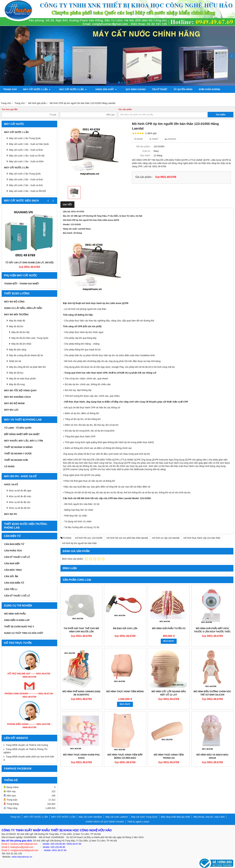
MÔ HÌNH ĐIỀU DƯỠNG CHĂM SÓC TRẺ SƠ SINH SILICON (212, 693)
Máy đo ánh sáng (18, 350)
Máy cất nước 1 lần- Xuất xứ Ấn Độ (27, 156)
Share (139, 139)
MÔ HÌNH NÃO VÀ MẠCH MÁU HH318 (212, 756)
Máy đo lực (11, 410)
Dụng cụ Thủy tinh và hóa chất (24, 633)
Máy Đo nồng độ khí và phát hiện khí (27, 367)
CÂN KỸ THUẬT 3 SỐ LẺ (17, 596)
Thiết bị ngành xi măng (18, 447)
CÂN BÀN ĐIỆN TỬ (14, 544)
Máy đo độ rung (17, 384)
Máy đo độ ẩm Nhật (21, 344)
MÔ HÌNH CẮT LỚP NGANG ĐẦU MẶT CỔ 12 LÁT (169, 693)
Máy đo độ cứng (14, 302)
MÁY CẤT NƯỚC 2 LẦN (71, 89)
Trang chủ (10, 89)
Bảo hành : (146, 155)
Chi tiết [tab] (67, 205)
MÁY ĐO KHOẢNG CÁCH (17, 397)
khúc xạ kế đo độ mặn (20, 496)
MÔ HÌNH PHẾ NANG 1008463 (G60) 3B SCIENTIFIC (81, 693)
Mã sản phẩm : (144, 146)
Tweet (154, 139)
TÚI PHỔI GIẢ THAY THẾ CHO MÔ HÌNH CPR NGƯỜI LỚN (81, 630)
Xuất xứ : (147, 151)
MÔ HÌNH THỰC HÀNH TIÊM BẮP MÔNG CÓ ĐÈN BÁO (125, 756)
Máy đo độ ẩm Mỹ (20, 332)
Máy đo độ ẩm (16, 326)
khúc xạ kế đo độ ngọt (20, 491)
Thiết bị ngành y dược (18, 454)
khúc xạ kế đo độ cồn (20, 502)
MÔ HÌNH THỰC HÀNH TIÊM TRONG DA (169, 756)
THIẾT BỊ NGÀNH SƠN (16, 460)
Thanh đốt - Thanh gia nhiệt (22, 284)
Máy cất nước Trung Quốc (144, 817)
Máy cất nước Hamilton (90, 817)
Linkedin (170, 139)
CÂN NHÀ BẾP (12, 563)
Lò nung (9, 466)
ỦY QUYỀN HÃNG (176, 89)
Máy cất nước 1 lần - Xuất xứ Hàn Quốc (29, 144)
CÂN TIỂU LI (11, 589)
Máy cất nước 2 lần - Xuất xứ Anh (26, 185)
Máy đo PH (11, 514)
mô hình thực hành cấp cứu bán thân (202, 538)
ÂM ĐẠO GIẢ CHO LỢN (125, 628)
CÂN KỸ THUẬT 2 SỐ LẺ (17, 557)
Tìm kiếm (221, 115)
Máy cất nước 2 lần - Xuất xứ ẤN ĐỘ (27, 191)
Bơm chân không (202, 89)
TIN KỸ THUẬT (152, 89)
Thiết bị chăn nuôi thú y (19, 627)
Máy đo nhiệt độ (17, 321)
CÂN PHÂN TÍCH (13, 551)
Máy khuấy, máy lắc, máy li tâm (24, 441)
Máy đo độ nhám (14, 403)
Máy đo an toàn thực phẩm (22, 379)
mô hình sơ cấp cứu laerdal (166, 538)
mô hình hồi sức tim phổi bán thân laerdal (127, 538)
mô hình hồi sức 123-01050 (89, 538)
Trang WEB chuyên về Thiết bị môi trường (27, 745)
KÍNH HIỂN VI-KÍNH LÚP (17, 620)
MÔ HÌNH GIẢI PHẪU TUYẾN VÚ (169, 628)
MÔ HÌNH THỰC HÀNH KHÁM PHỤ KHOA (81, 756)
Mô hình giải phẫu (15, 614)
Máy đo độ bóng (13, 96)
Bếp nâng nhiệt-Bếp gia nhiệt (22, 434)
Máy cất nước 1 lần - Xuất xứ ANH (26, 161)
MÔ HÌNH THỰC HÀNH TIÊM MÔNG (125, 691)
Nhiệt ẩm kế (15, 361)
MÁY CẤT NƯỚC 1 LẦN (37, 89)
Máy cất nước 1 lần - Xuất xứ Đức (26, 150)
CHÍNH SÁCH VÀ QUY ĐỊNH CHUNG (105, 822)
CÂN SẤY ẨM (11, 576)
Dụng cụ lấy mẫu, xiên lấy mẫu (23, 308)
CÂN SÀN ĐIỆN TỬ (14, 583)
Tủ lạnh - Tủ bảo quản (18, 428)
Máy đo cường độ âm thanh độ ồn (26, 355)
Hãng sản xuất (101, 89)
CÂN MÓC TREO (13, 570)
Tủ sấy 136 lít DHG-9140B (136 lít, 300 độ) (29, 263)
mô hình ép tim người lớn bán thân (79, 543)
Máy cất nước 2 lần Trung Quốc (25, 174)
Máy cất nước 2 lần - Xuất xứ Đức (26, 179)
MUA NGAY (169, 641)
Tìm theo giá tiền (10, 109)
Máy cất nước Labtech (117, 817)
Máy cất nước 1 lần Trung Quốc (25, 138)
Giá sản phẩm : (144, 177)
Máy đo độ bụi (16, 373)
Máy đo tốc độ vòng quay (20, 390)
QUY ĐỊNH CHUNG (128, 89)
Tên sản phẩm (125, 109)
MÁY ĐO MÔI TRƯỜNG (16, 314)
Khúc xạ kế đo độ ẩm (20, 508)
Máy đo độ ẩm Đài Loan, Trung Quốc (30, 338)
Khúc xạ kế (11, 484)
